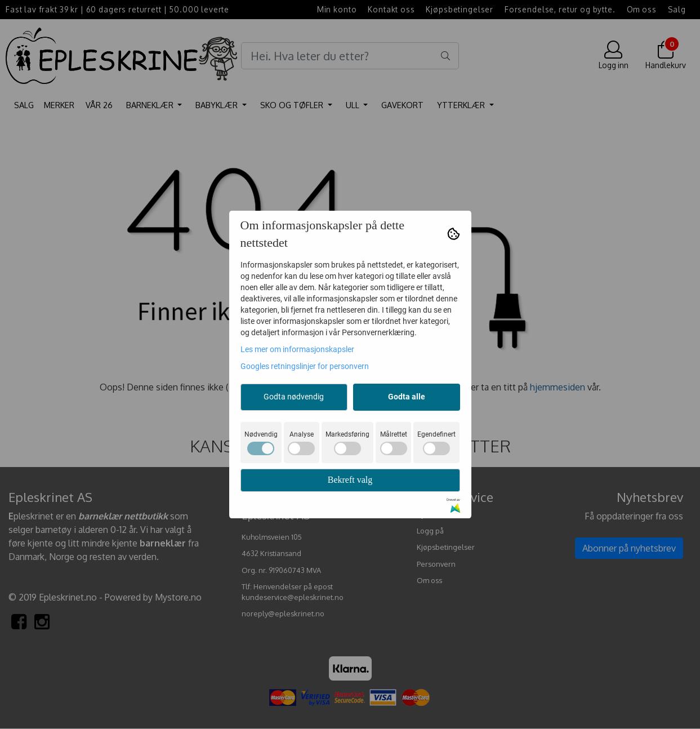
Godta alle (407, 397)
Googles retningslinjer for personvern (305, 366)
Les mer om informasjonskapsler (297, 349)
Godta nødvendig (294, 397)
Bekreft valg (350, 480)
